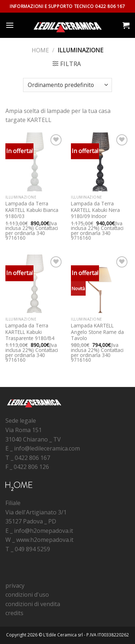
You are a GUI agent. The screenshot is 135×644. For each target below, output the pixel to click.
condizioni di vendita (33, 604)
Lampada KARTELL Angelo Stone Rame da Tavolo (97, 332)
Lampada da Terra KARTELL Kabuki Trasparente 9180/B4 (30, 332)
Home (40, 50)
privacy (15, 586)
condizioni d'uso (27, 595)
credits (14, 613)
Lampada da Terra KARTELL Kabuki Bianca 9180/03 (32, 210)
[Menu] (10, 25)
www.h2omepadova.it (45, 540)
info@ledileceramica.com (47, 448)
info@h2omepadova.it (44, 531)
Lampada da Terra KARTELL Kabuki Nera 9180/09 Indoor (95, 210)
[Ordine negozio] (67, 85)
